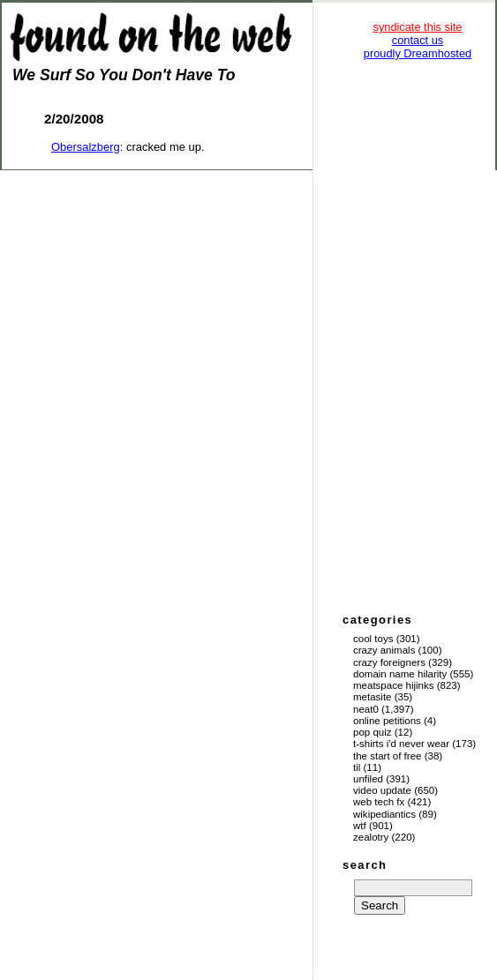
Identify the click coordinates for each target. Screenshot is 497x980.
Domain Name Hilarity (400, 674)
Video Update (382, 790)
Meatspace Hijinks (394, 685)
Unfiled (368, 779)
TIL (357, 767)
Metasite (373, 697)
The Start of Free (387, 756)
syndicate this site (417, 27)
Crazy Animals (384, 650)
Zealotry (371, 837)
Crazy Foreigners (389, 662)
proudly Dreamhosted (418, 53)
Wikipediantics (384, 814)
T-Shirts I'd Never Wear (401, 744)
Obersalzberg (86, 147)
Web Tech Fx (379, 802)
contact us (418, 40)
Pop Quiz (373, 732)
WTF (360, 826)
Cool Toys (373, 639)
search (365, 865)
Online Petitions (387, 721)
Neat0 (366, 709)
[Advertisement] (418, 335)
